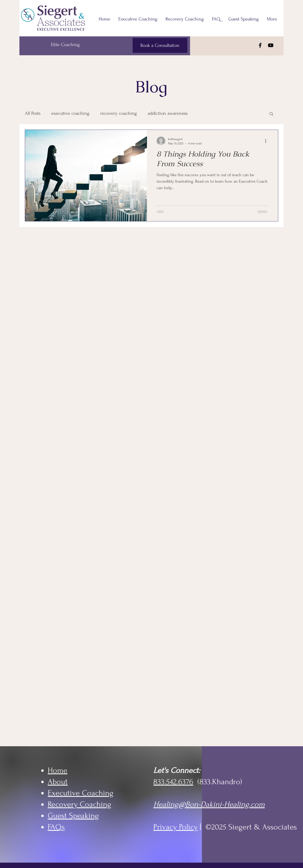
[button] (271, 114)
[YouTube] (271, 45)
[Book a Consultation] (160, 45)
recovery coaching (119, 113)
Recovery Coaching (80, 804)
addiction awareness (168, 113)
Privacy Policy (175, 827)
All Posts (33, 113)
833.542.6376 (173, 782)
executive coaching (70, 113)
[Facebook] (260, 45)
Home (58, 770)
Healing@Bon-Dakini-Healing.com (209, 804)
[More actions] (267, 141)
